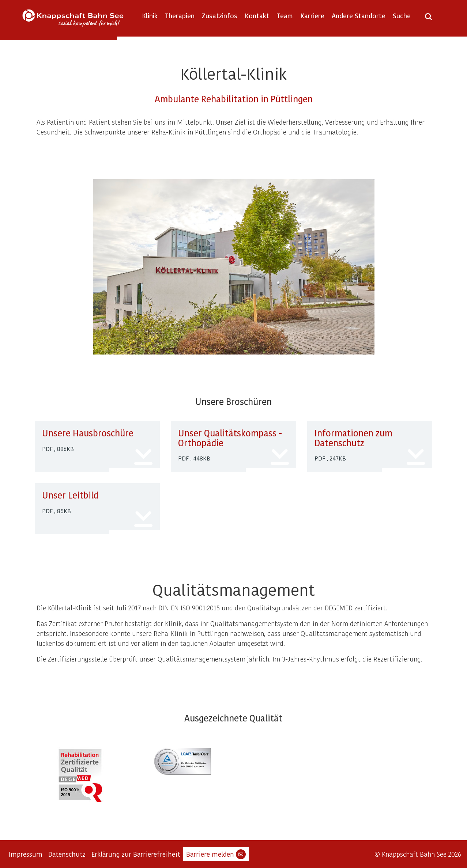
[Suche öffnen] (428, 19)
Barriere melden (216, 854)
